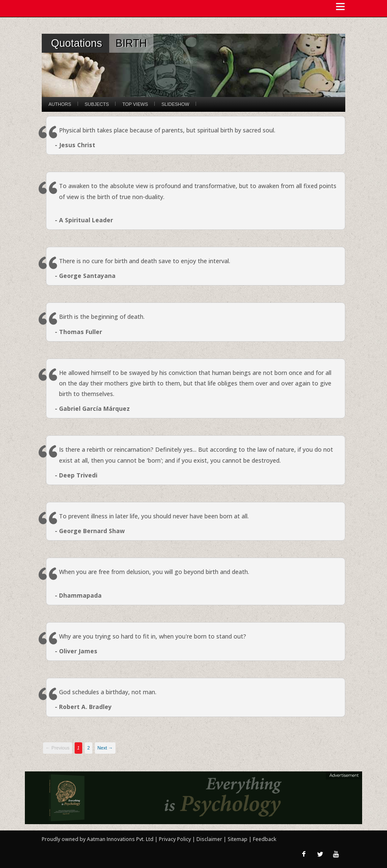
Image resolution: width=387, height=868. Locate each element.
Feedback (265, 839)
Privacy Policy (176, 839)
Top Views (135, 104)
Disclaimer (209, 839)
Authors (60, 104)
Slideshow (175, 104)
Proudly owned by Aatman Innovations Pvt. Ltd (98, 839)
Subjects (97, 104)
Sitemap (238, 839)
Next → (105, 748)
